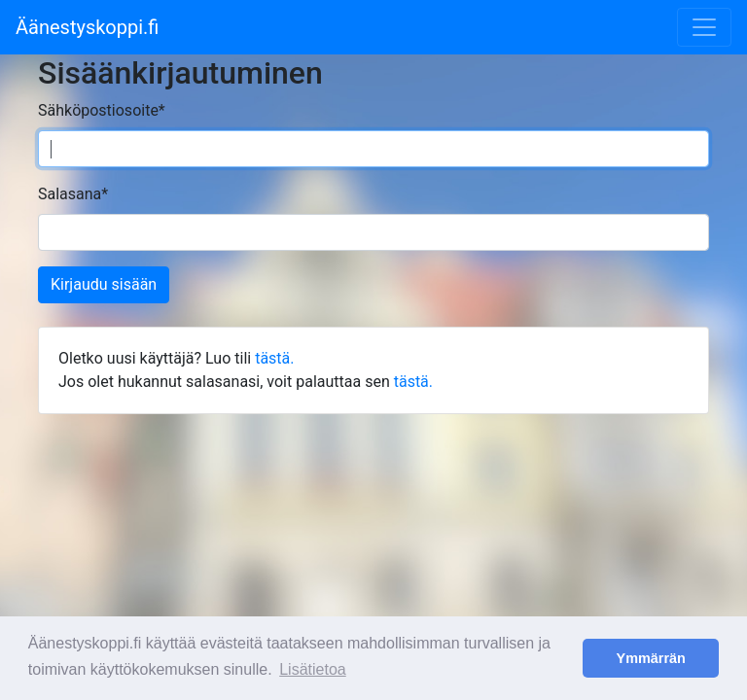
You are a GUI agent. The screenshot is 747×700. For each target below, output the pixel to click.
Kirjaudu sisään (104, 284)
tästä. (274, 358)
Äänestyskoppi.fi (87, 27)
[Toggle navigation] (704, 27)
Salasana (73, 194)
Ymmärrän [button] (651, 658)
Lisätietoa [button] (313, 669)
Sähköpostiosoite (102, 110)
